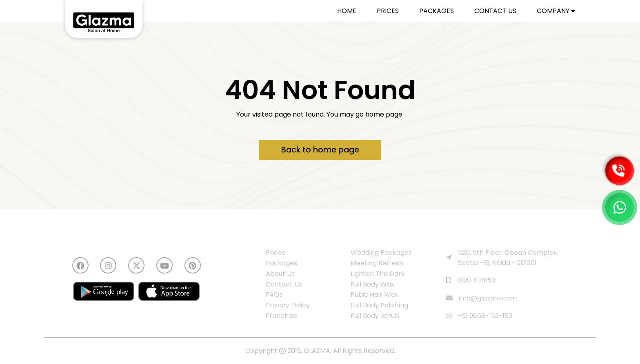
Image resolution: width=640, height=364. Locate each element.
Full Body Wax (372, 284)
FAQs (274, 295)
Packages (281, 263)
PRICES (388, 11)
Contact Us (284, 284)
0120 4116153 (471, 280)
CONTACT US (495, 11)
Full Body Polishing (379, 305)
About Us (280, 274)
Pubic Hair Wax (374, 295)
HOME (347, 11)
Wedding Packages (381, 253)
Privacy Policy (288, 305)
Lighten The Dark (378, 274)
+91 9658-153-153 (479, 316)
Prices (276, 253)
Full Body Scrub (375, 316)
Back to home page (320, 150)
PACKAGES (437, 11)
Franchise (281, 316)
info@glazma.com (481, 298)
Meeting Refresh (377, 263)
